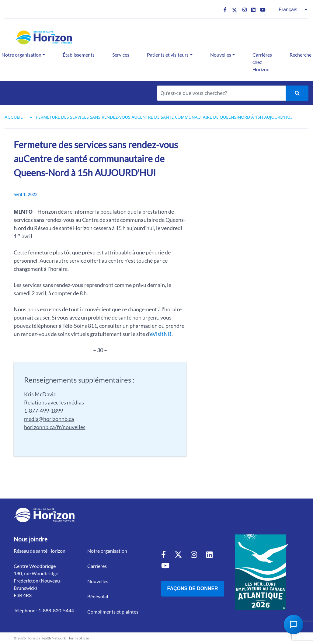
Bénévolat (98, 596)
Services (121, 55)
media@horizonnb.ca (49, 419)
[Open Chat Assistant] (294, 625)
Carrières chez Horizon (262, 62)
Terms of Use (79, 638)
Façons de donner (193, 588)
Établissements (79, 55)
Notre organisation (107, 551)
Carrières (97, 566)
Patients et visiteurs (168, 55)
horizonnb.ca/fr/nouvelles (55, 427)
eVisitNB (161, 334)
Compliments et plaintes (113, 612)
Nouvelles (221, 55)
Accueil (14, 117)
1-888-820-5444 (56, 610)
